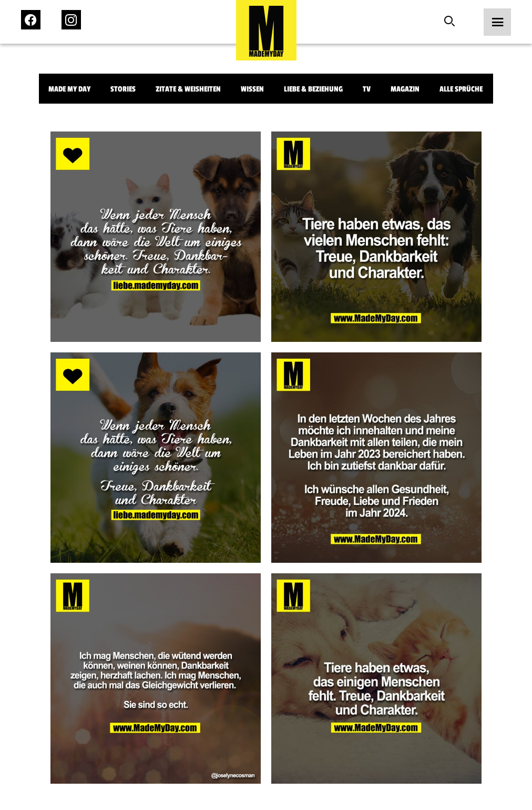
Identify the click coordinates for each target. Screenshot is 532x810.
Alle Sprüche (461, 89)
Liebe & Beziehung (313, 89)
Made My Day (69, 89)
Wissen (252, 89)
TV (367, 89)
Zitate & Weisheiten (188, 89)
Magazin (405, 89)
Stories (123, 89)
